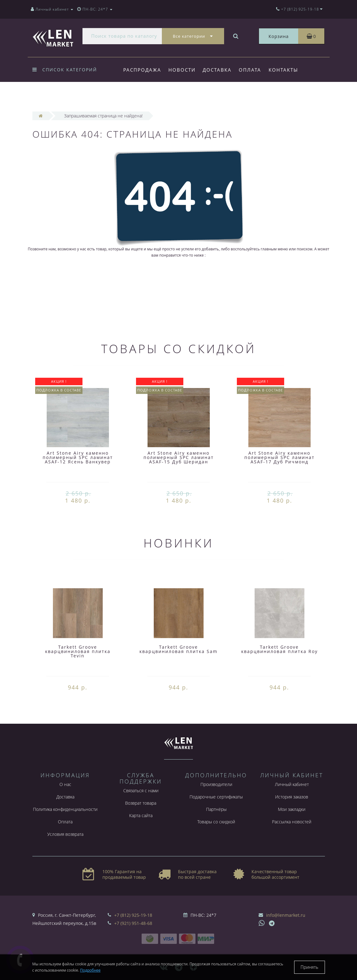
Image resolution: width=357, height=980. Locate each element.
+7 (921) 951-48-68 (133, 923)
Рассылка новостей (292, 822)
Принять (310, 967)
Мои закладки (292, 809)
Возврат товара (141, 803)
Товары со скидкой (216, 822)
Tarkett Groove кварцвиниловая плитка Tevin (78, 651)
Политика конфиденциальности (65, 809)
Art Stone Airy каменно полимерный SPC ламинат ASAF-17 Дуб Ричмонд (279, 457)
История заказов (292, 797)
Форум (134, 95)
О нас (65, 784)
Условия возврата (65, 834)
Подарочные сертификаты (216, 797)
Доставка (217, 70)
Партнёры (216, 809)
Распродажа (142, 70)
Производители (216, 784)
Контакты (283, 70)
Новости (182, 70)
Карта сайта (141, 815)
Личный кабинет (292, 784)
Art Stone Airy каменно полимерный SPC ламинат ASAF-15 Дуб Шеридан (179, 457)
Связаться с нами (141, 791)
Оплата (250, 70)
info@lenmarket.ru (286, 915)
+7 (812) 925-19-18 (133, 915)
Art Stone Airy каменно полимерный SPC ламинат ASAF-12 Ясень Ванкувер (78, 457)
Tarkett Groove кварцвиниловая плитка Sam (178, 649)
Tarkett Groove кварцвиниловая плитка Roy (279, 649)
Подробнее (90, 970)
